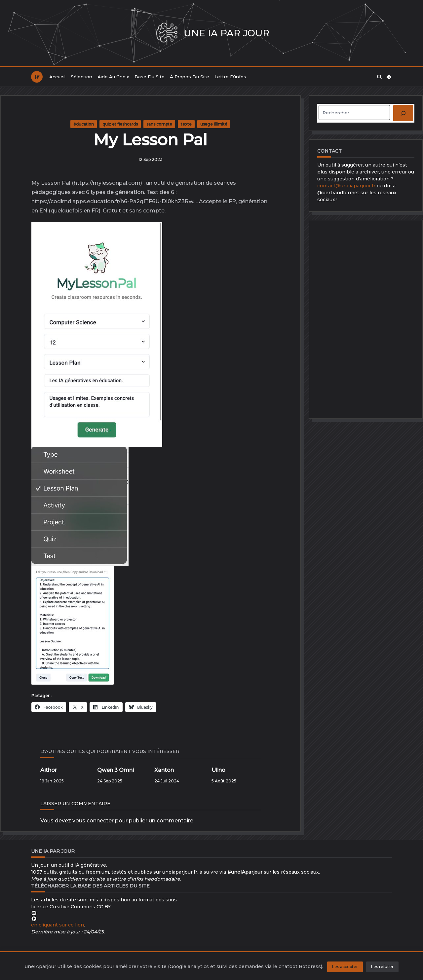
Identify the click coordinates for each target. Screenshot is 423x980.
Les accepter (345, 967)
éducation (84, 124)
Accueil (57, 77)
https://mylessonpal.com (107, 183)
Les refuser (382, 967)
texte (186, 124)
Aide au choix (113, 77)
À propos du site (190, 77)
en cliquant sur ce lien (58, 925)
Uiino (218, 770)
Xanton (164, 770)
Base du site (150, 77)
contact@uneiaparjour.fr (346, 186)
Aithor (49, 770)
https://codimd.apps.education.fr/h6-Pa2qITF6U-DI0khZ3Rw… (114, 201)
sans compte (159, 124)
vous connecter (93, 821)
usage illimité (214, 124)
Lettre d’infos (230, 77)
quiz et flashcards (120, 124)
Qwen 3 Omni (115, 770)
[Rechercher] (403, 113)
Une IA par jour (227, 33)
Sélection (81, 77)
